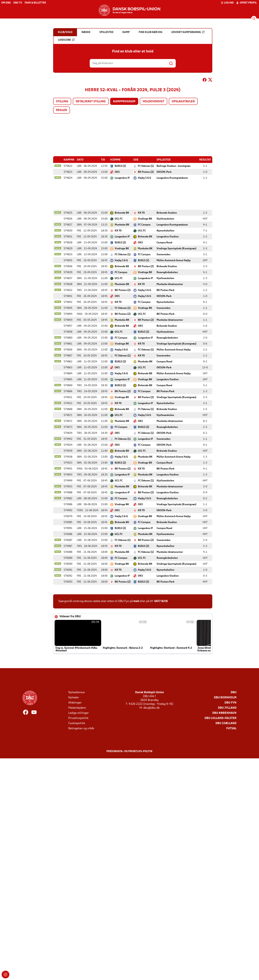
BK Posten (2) (146, 172)
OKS (117, 172)
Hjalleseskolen (165, 219)
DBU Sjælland (226, 723)
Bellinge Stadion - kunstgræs (173, 166)
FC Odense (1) (146, 166)
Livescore (66, 40)
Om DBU (6, 3)
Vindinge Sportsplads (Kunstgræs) (176, 248)
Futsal (231, 728)
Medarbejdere (77, 708)
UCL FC (119, 219)
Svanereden (163, 254)
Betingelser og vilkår (81, 728)
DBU (234, 692)
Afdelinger (75, 703)
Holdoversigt (153, 102)
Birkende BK (122, 213)
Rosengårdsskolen (167, 272)
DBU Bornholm (225, 697)
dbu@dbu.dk (151, 708)
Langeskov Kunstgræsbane (172, 178)
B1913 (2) (120, 166)
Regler (62, 110)
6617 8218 (161, 601)
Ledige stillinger (79, 713)
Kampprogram (124, 102)
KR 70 (141, 213)
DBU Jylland (227, 708)
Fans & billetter (35, 3)
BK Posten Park (165, 290)
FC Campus (144, 225)
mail (136, 601)
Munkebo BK (122, 225)
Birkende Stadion (167, 213)
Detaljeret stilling (91, 102)
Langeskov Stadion (168, 237)
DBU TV (18, 3)
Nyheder (74, 697)
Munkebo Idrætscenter (170, 284)
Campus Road (164, 243)
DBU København (224, 713)
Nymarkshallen (165, 231)
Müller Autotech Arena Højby (174, 260)
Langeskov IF (122, 178)
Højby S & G (144, 178)
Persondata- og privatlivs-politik (129, 751)
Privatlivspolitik (78, 718)
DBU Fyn (230, 703)
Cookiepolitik (77, 723)
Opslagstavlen (183, 102)
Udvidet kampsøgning (188, 32)
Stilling (62, 102)
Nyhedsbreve (77, 692)
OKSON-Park (164, 172)
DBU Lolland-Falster (221, 718)
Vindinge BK (145, 219)
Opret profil (247, 3)
